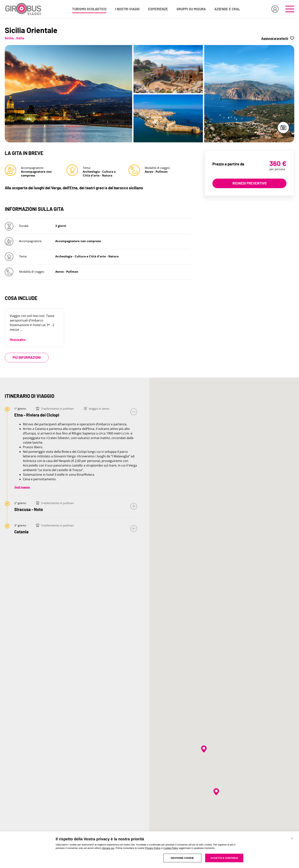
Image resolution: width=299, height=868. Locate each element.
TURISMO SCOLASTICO (89, 9)
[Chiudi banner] (292, 838)
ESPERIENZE (158, 9)
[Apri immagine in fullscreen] (68, 94)
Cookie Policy (171, 848)
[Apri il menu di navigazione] (290, 9)
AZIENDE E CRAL (227, 9)
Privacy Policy (153, 848)
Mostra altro (18, 339)
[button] (278, 38)
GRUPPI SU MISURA (191, 9)
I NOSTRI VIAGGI (127, 9)
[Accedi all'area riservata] (275, 9)
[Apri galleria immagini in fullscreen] (283, 128)
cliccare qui (108, 848)
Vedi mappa (22, 487)
